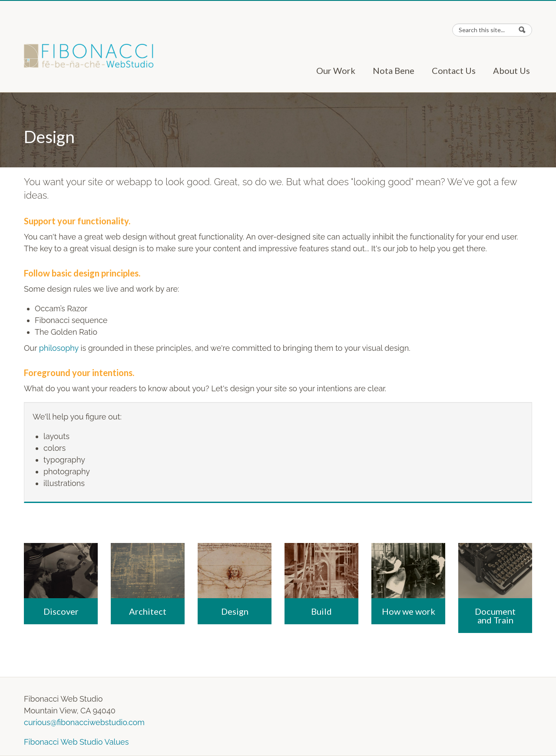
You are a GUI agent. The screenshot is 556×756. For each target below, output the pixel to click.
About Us (511, 70)
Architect (148, 611)
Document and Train (495, 616)
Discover (61, 611)
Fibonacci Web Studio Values (76, 742)
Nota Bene (394, 70)
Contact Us (454, 70)
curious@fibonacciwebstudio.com (84, 722)
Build (321, 611)
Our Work (336, 70)
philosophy (59, 348)
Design (235, 611)
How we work (409, 611)
